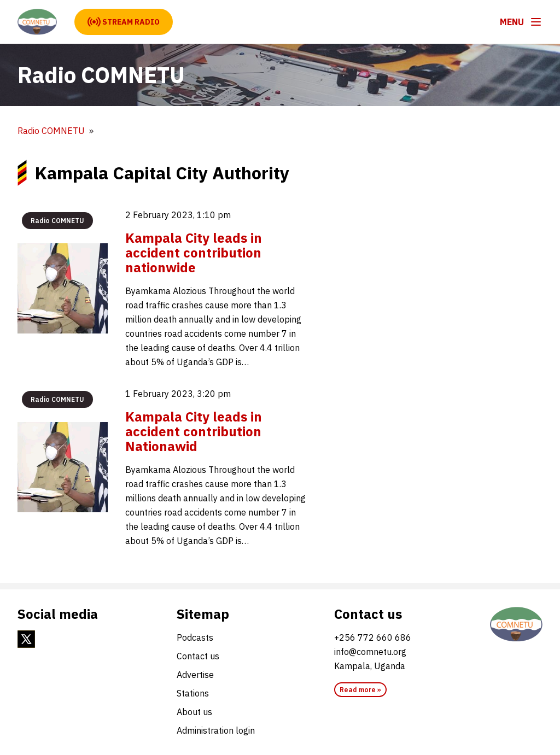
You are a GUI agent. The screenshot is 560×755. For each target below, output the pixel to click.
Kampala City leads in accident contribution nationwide (194, 253)
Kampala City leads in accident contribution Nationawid (194, 431)
